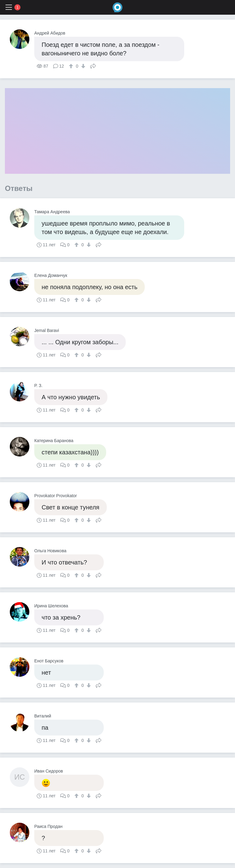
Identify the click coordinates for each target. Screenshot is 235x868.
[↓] (82, 66)
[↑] (72, 66)
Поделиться (93, 65)
